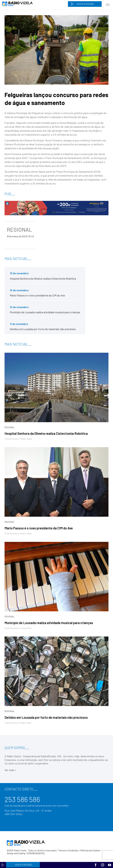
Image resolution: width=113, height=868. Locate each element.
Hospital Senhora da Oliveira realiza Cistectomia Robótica (46, 433)
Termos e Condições (68, 850)
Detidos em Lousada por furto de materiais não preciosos (46, 717)
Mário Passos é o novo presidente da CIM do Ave (39, 528)
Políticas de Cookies (90, 850)
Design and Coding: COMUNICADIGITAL (26, 853)
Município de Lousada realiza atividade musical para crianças (49, 623)
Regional (10, 427)
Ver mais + (10, 770)
